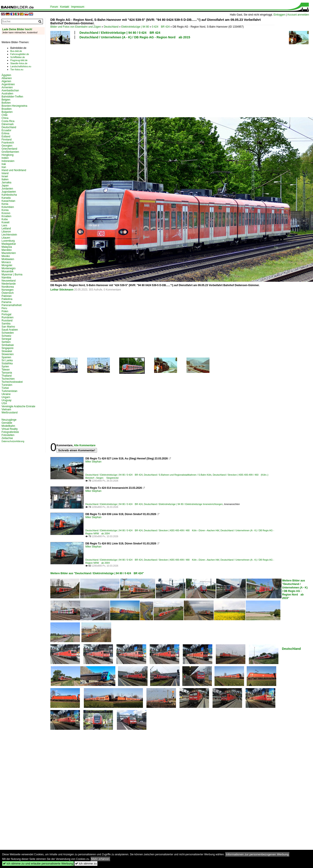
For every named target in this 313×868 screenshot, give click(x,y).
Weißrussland (10, 413)
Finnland (7, 140)
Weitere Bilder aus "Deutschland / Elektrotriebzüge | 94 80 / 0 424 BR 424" (97, 573)
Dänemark (8, 124)
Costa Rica (8, 121)
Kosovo (6, 213)
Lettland (6, 229)
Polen (5, 311)
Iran (4, 167)
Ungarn (6, 397)
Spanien (6, 357)
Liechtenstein (9, 235)
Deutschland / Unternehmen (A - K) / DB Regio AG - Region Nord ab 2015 (135, 37)
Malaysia (7, 247)
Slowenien (8, 354)
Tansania (7, 373)
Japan (5, 186)
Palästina (7, 299)
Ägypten (6, 75)
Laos (4, 225)
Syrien (5, 367)
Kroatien (6, 216)
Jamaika (6, 182)
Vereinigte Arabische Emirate (18, 406)
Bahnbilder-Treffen (12, 97)
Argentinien (8, 84)
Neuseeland (9, 281)
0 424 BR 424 (161, 27)
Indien (5, 158)
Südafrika (7, 363)
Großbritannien (10, 152)
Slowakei (7, 351)
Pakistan (7, 296)
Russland (7, 321)
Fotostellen (8, 435)
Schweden (8, 333)
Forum (54, 7)
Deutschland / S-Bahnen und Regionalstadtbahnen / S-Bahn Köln (178, 475)
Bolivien (6, 103)
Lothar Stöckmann (62, 290)
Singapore (8, 348)
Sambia (6, 324)
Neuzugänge (9, 420)
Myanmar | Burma (12, 275)
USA (4, 403)
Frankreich (8, 143)
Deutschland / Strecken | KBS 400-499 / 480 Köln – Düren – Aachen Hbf (181, 530)
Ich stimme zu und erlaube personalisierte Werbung (38, 864)
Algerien (6, 81)
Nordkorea (8, 287)
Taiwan (6, 370)
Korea (5, 210)
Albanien (7, 78)
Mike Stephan (93, 462)
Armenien (7, 87)
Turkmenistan (9, 391)
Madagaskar (9, 244)
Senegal (6, 339)
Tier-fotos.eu (17, 69)
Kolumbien (8, 207)
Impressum (78, 7)
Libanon (6, 232)
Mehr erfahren (100, 859)
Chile (4, 115)
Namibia (6, 278)
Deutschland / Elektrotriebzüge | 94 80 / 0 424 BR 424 (120, 33)
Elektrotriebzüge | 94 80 (135, 27)
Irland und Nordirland (14, 170)
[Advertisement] (144, 78)
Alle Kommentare (85, 445)
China (5, 118)
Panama (6, 302)
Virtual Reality (10, 429)
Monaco (6, 262)
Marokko (7, 250)
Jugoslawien (9, 192)
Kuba (5, 219)
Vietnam (6, 409)
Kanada (6, 198)
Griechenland (9, 149)
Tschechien (8, 379)
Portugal (6, 314)
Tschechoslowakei (12, 382)
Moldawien (8, 259)
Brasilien (7, 109)
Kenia (5, 204)
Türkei (5, 388)
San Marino (8, 327)
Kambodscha (9, 195)
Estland (6, 136)
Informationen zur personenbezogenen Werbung (257, 854)
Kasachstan (8, 201)
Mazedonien (9, 253)
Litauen (6, 238)
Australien (7, 94)
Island (5, 173)
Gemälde (7, 423)
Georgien (7, 146)
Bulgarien (7, 112)
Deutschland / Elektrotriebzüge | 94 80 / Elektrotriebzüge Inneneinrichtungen (183, 504)
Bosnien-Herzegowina (14, 106)
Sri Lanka (7, 360)
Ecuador (6, 130)
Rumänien (8, 317)
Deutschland (111, 27)
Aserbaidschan (10, 90)
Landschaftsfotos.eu (21, 66)
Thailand (7, 376)
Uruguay (6, 400)
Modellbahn (8, 426)
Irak (4, 164)
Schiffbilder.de (18, 57)
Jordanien (7, 189)
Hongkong (8, 155)
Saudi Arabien (10, 330)
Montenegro (9, 268)
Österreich (8, 293)
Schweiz (6, 336)
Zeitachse (7, 438)
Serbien (6, 342)
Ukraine (6, 394)
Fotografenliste (10, 432)
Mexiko (6, 256)
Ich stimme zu (86, 864)
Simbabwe (8, 345)
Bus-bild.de (16, 51)
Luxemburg (8, 241)
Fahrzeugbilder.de (20, 54)
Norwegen (8, 290)
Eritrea (5, 133)
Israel (5, 176)
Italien (5, 179)
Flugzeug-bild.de (19, 60)
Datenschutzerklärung (13, 441)
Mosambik (8, 271)
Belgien (6, 100)
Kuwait (5, 222)
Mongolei (7, 265)
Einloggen (279, 15)
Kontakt (65, 7)
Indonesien (8, 161)
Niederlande (9, 284)
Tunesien (7, 385)
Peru (4, 308)
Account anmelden (298, 15)
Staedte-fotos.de (19, 63)
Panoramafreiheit (11, 305)
